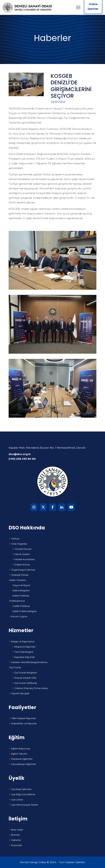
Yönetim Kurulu (22, 549)
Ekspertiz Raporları (24, 647)
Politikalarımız (17, 601)
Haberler (15, 840)
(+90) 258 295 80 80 (22, 459)
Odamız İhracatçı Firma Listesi (30, 688)
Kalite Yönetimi (18, 580)
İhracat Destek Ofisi (24, 678)
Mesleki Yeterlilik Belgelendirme (28, 662)
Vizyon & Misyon (21, 585)
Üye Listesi (16, 800)
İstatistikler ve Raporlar (23, 723)
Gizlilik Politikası (21, 606)
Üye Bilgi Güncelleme (22, 794)
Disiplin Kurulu (21, 564)
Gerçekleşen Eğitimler (23, 764)
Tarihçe (14, 539)
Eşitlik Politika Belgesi (25, 611)
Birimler (15, 835)
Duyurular (16, 845)
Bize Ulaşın (16, 830)
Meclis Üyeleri (21, 554)
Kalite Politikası (21, 596)
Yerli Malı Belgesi (23, 652)
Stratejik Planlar (19, 575)
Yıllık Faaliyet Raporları (23, 718)
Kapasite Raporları (24, 657)
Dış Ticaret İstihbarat (25, 683)
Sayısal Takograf (19, 693)
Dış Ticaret (15, 667)
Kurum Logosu (18, 616)
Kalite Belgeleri (21, 590)
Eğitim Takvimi (18, 754)
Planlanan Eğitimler (21, 759)
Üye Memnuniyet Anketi (24, 805)
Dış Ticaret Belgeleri (25, 673)
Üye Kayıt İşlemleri (20, 789)
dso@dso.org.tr (20, 454)
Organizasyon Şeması (22, 570)
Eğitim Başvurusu (20, 748)
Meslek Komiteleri (24, 559)
